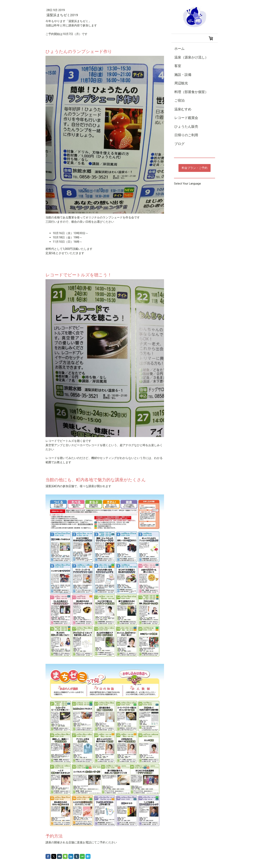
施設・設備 (183, 75)
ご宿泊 (179, 100)
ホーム (179, 49)
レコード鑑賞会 (186, 118)
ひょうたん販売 (186, 127)
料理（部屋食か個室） (191, 92)
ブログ (179, 144)
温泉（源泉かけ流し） (191, 57)
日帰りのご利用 (186, 135)
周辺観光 (181, 83)
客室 (178, 66)
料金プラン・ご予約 (195, 168)
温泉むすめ (183, 109)
